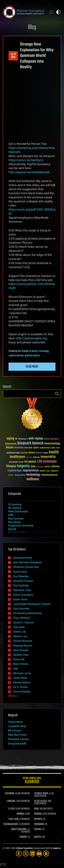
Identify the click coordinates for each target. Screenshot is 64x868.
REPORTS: (38, 819)
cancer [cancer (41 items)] (36, 448)
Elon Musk (14, 522)
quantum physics (32, 356)
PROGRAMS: (39, 824)
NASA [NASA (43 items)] (33, 467)
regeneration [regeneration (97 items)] (31, 471)
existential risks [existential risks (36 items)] (13, 453)
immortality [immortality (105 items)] (48, 457)
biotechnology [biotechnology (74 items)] (52, 444)
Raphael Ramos (23, 646)
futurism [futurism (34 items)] (39, 453)
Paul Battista (21, 585)
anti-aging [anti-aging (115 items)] (36, 439)
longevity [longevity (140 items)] (23, 466)
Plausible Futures (18, 739)
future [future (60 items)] (32, 453)
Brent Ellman (21, 664)
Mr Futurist (15, 731)
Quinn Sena (20, 572)
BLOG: (37, 809)
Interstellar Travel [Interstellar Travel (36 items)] (16, 462)
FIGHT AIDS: (14, 819)
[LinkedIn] (32, 853)
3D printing (15, 504)
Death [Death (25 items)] (58, 448)
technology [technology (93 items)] (33, 475)
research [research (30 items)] (43, 471)
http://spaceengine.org (31, 338)
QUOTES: (38, 837)
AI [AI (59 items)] (16, 439)
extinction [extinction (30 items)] (24, 453)
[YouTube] (39, 853)
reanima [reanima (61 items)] (55, 466)
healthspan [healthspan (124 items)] (17, 457)
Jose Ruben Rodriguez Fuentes (32, 604)
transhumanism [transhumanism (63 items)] (49, 475)
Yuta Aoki (19, 627)
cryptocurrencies (16, 356)
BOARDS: (38, 814)
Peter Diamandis (18, 511)
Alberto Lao (20, 636)
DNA (11, 515)
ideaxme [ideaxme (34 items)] (36, 458)
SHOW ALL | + (13, 696)
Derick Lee (19, 632)
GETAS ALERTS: (41, 801)
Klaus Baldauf (22, 618)
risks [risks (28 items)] (48, 471)
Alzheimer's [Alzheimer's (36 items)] (23, 439)
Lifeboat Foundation (24, 848)
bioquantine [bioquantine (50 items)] (11, 444)
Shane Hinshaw (23, 641)
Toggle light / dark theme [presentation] (58, 12)
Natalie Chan (21, 655)
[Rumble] (46, 853)
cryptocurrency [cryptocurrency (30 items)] (45, 448)
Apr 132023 (13, 56)
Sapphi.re (57, 848)
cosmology (44, 351)
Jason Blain (20, 678)
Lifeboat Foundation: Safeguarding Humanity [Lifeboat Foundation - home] (23, 12)
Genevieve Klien (23, 558)
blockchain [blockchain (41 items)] (19, 448)
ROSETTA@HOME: (19, 829)
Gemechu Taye (22, 590)
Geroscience (15, 722)
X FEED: (12, 809)
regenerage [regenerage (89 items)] (15, 471)
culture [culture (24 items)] (53, 448)
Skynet (12, 529)
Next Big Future (17, 735)
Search (57, 394)
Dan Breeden (23, 351)
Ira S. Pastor (20, 687)
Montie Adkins (22, 682)
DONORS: (21, 814)
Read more (32, 367)
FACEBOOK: (10, 794)
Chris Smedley (22, 692)
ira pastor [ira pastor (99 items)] (30, 462)
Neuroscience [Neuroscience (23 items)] (40, 467)
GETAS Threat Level (32, 781)
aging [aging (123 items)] (10, 439)
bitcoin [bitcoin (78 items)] (10, 448)
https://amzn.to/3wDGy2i (26, 160)
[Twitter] (26, 853)
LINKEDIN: (11, 801)
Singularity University (21, 526)
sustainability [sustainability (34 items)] (20, 475)
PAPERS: (38, 829)
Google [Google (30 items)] (46, 453)
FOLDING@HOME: (11, 824)
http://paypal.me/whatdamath (29, 172)
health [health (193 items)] (54, 452)
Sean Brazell (21, 650)
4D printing (15, 508)
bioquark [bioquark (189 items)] (24, 443)
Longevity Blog (17, 726)
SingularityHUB (17, 744)
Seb (15, 669)
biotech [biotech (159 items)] (38, 443)
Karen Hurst (20, 599)
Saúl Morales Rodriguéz (27, 562)
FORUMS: (23, 837)
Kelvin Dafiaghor (23, 595)
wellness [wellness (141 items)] (33, 479)
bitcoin (35, 351)
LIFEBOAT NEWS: (41, 794)
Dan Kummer (21, 609)
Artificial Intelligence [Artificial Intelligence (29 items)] (51, 439)
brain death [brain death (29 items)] (28, 448)
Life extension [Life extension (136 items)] (47, 462)
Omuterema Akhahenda (27, 613)
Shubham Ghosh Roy (26, 567)
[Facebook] (19, 853)
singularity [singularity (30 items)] (54, 471)
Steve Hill (19, 659)
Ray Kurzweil (16, 519)
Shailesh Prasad (23, 581)
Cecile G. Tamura (23, 623)
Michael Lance (22, 673)
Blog (32, 27)
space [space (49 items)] (11, 475)
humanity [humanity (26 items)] (29, 458)
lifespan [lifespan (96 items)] (11, 466)
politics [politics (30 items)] (48, 467)
